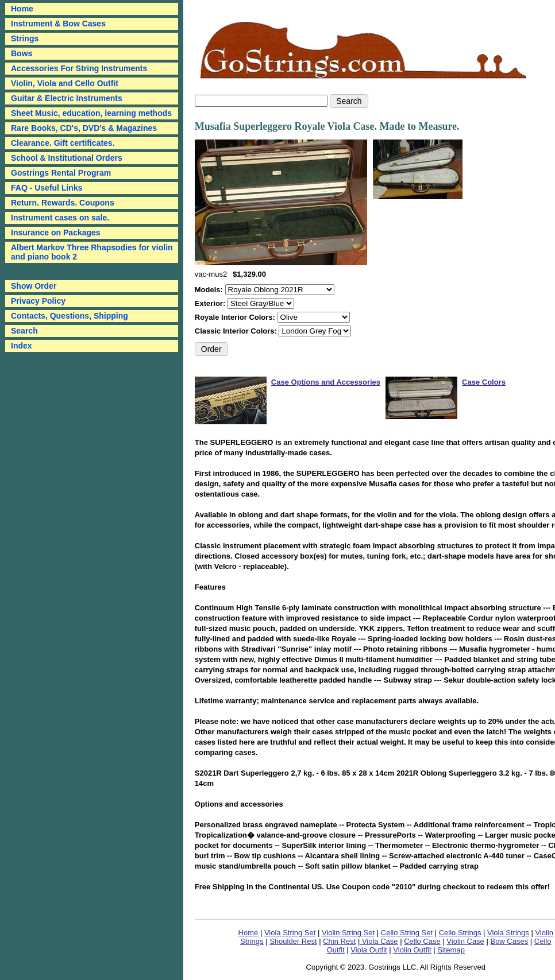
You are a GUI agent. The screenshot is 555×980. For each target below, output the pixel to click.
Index (22, 346)
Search (24, 331)
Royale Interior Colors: (236, 317)
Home (248, 933)
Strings (25, 38)
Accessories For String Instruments (79, 68)
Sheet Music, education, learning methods (91, 113)
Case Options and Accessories (326, 382)
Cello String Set (407, 933)
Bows (22, 53)
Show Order (34, 286)
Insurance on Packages (56, 233)
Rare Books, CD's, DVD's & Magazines (84, 128)
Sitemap (451, 950)
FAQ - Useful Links (47, 188)
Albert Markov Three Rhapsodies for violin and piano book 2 (92, 252)
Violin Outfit (412, 950)
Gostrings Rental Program (61, 173)
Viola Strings (508, 933)
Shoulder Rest (293, 941)
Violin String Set (348, 933)
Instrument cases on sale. (60, 218)
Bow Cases (509, 941)
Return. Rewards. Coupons (63, 203)
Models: (210, 290)
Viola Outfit (369, 950)
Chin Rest (339, 941)
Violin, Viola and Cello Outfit (65, 83)
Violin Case (465, 941)
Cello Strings (460, 933)
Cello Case (422, 941)
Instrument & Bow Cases (58, 24)
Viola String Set (290, 933)
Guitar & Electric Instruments (67, 98)
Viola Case (379, 941)
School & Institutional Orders (67, 158)
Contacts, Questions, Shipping (70, 316)
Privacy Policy (38, 301)
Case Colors (484, 382)
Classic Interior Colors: (237, 331)
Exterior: (211, 303)
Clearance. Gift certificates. (63, 143)
